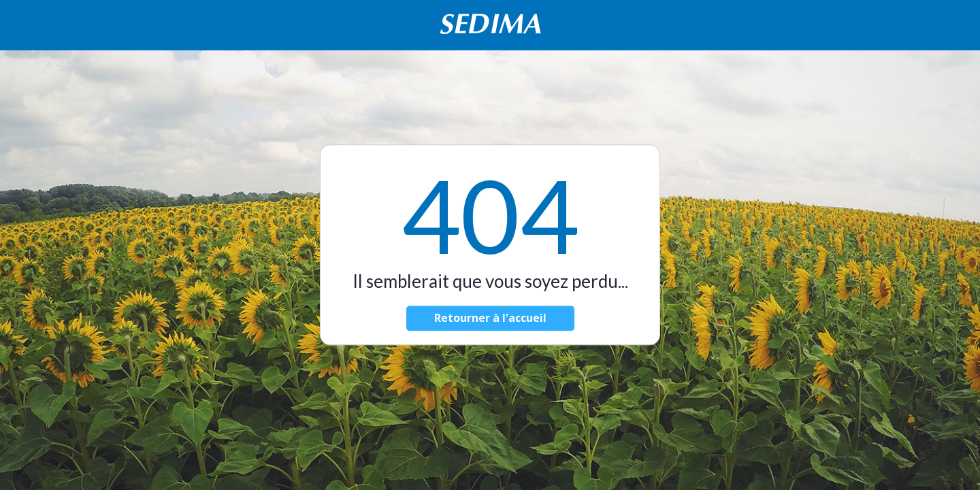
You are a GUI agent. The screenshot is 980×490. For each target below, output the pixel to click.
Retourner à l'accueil (490, 318)
